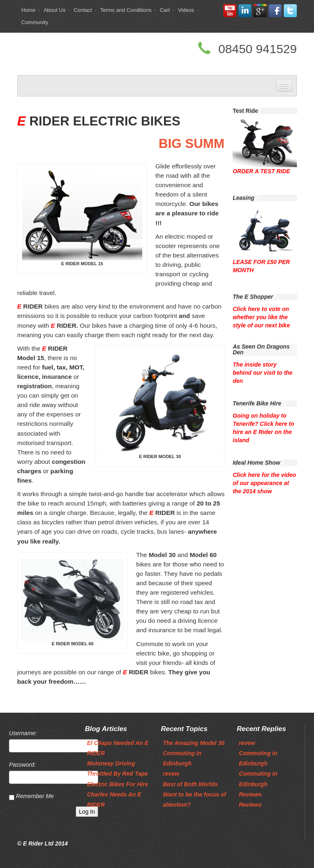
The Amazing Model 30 (193, 743)
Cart (165, 10)
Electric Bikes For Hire (118, 784)
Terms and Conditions (126, 10)
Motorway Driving (111, 763)
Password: (22, 765)
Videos (186, 10)
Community (35, 22)
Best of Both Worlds (190, 784)
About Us (55, 10)
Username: (23, 733)
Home (28, 10)
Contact (83, 10)
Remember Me (35, 796)
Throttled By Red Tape (118, 774)
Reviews (250, 794)
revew (171, 774)
